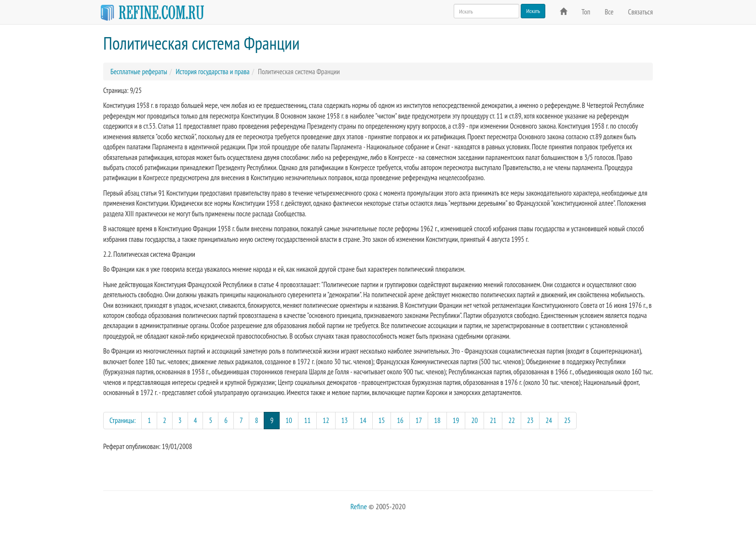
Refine (359, 506)
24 (549, 420)
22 (512, 420)
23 (530, 420)
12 (326, 420)
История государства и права (212, 72)
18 (437, 420)
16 (400, 420)
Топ (586, 12)
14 (363, 420)
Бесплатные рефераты (139, 72)
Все (609, 12)
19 (456, 420)
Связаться (641, 12)
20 (474, 420)
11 (308, 420)
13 (345, 420)
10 (289, 420)
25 (567, 420)
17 (419, 420)
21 (493, 420)
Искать (533, 11)
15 (382, 420)
